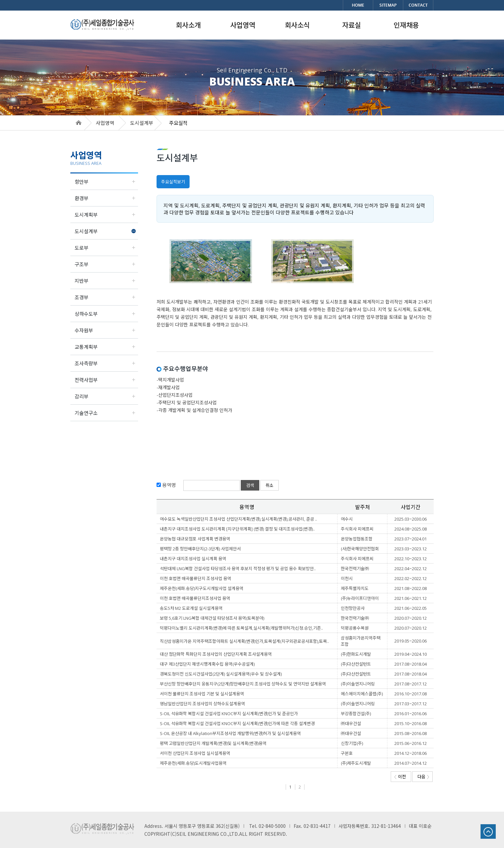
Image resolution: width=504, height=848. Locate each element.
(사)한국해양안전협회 (360, 549)
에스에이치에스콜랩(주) (362, 694)
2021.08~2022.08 (411, 588)
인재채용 (406, 25)
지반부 (82, 281)
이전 (400, 777)
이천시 (347, 578)
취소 (270, 485)
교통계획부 (86, 347)
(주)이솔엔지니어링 (358, 684)
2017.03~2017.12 (411, 704)
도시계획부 (86, 215)
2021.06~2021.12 (411, 598)
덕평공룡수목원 (355, 628)
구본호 (347, 753)
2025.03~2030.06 (411, 519)
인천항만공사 (353, 608)
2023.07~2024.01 (411, 539)
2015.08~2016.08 (411, 733)
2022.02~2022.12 (411, 578)
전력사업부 (86, 380)
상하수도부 (86, 314)
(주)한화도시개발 (356, 654)
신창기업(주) (352, 743)
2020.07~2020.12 (411, 618)
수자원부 (84, 330)
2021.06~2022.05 (411, 608)
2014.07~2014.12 (411, 763)
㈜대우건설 (351, 723)
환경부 (82, 198)
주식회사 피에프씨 (357, 529)
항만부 (82, 182)
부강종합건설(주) (356, 714)
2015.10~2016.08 (411, 723)
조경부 (82, 297)
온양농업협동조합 (357, 539)
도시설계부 (86, 231)
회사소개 (188, 25)
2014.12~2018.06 (411, 753)
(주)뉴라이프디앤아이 (360, 598)
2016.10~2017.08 (411, 694)
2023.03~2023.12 (411, 549)
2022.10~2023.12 (411, 559)
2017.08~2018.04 (411, 664)
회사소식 (297, 25)
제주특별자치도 (355, 588)
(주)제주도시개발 (356, 763)
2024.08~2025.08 (411, 529)
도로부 (82, 248)
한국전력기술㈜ (355, 569)
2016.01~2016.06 (411, 714)
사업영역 (105, 123)
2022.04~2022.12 (411, 569)
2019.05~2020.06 (411, 641)
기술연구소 (86, 413)
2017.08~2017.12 (411, 684)
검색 (250, 485)
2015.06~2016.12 (411, 743)
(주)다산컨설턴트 (356, 664)
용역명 (168, 485)
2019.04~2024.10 (411, 654)
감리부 (82, 396)
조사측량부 (86, 363)
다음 (423, 777)
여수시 (347, 519)
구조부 (82, 264)
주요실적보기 (173, 182)
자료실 (352, 25)
